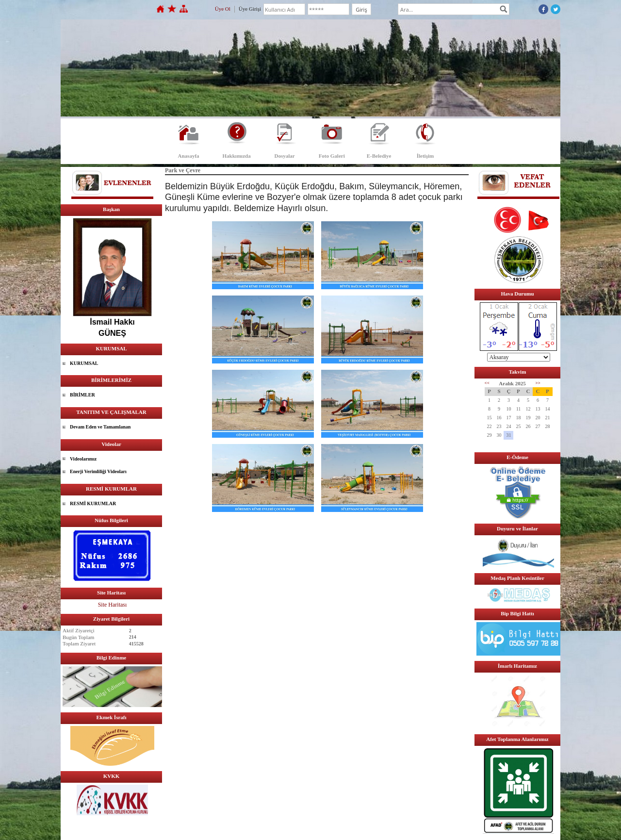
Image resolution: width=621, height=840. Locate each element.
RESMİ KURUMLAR (93, 503)
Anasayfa (189, 156)
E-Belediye (379, 156)
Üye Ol (223, 9)
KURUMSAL (84, 363)
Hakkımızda (237, 156)
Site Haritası (113, 605)
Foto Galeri (332, 156)
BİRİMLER (82, 395)
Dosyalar (285, 156)
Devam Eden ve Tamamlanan (100, 427)
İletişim (425, 156)
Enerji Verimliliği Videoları (98, 471)
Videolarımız (83, 459)
